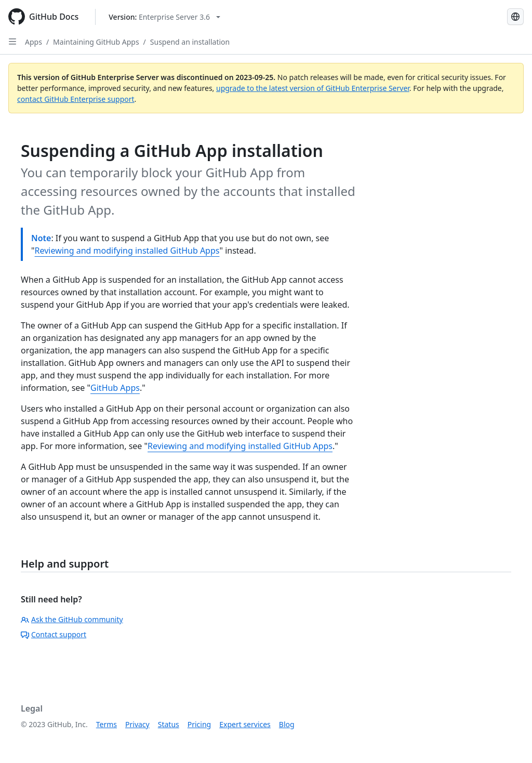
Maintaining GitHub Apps (96, 42)
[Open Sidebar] (12, 42)
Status (169, 724)
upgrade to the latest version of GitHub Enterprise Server (313, 88)
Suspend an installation (190, 42)
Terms (107, 724)
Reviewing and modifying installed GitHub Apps (127, 251)
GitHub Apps (115, 388)
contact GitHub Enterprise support (76, 99)
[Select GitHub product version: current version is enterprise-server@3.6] (164, 17)
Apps (34, 42)
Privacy (137, 724)
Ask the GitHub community (72, 619)
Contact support (54, 634)
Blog (287, 724)
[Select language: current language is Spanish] (515, 17)
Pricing (199, 724)
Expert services (245, 724)
